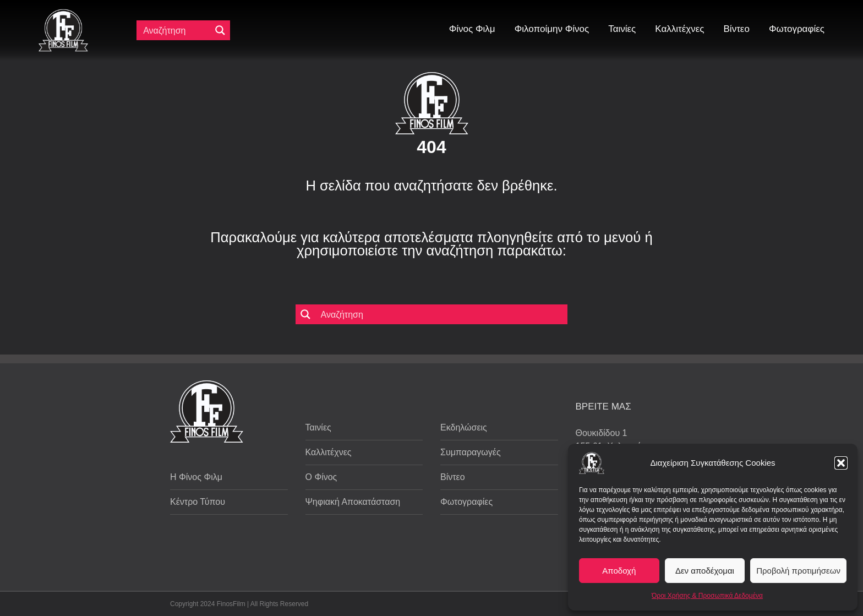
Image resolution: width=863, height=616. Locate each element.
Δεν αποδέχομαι (705, 571)
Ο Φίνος (321, 477)
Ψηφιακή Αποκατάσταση (353, 502)
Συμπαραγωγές (471, 452)
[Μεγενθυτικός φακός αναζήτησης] (220, 30)
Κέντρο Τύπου (198, 502)
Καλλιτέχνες (329, 452)
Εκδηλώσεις (464, 427)
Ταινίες (318, 427)
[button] (841, 463)
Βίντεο (453, 477)
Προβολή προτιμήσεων (798, 571)
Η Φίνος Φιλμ (196, 477)
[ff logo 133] (63, 13)
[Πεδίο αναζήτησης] (176, 30)
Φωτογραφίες (466, 502)
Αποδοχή (619, 571)
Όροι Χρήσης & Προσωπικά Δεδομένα (707, 596)
